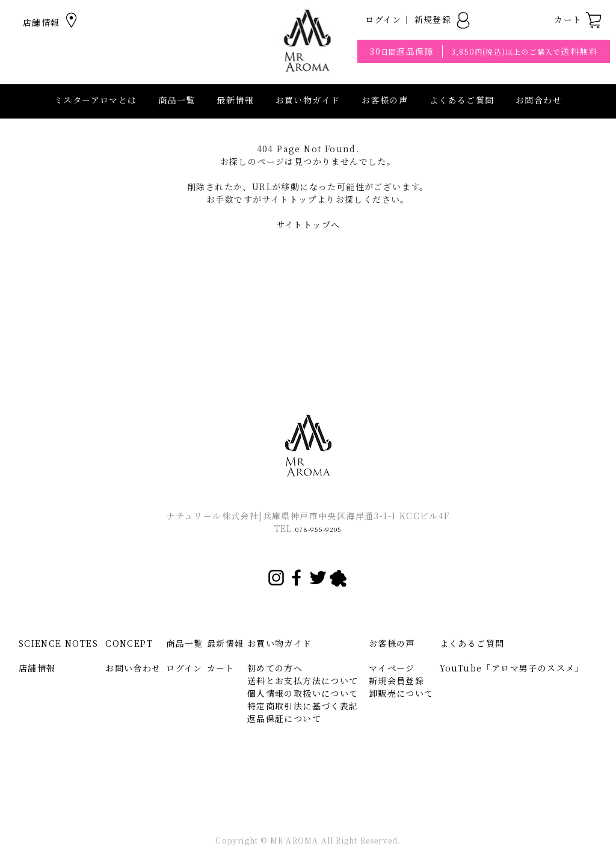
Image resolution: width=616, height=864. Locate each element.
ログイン (383, 19)
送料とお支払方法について (303, 680)
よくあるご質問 (462, 100)
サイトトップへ (308, 224)
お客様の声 (385, 100)
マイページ (392, 668)
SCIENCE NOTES (58, 643)
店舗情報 (51, 22)
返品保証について (284, 718)
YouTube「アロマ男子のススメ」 (512, 668)
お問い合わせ (133, 668)
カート (578, 19)
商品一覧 (177, 100)
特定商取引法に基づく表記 (303, 706)
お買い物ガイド (280, 643)
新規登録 (443, 19)
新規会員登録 (396, 680)
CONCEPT (129, 643)
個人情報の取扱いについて (303, 693)
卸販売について (401, 693)
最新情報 (235, 100)
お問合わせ (539, 100)
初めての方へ (275, 668)
